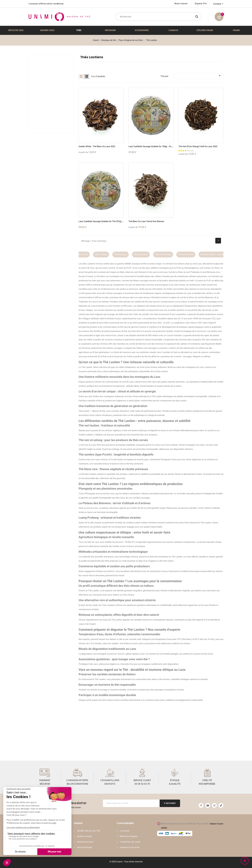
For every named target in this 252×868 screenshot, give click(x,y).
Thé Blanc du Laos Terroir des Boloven (146, 221)
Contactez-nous (85, 842)
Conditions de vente (130, 842)
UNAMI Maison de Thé (89, 831)
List (87, 76)
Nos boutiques (85, 847)
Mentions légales (129, 836)
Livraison (125, 831)
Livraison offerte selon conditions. (46, 4)
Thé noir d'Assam (190, 254)
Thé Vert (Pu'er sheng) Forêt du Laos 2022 (198, 146)
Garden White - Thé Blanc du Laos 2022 (97, 146)
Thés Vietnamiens (167, 254)
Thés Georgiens (145, 254)
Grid (81, 76)
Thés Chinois (86, 254)
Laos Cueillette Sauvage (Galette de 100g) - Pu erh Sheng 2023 (157, 146)
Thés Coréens (105, 254)
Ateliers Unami (85, 836)
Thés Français (125, 254)
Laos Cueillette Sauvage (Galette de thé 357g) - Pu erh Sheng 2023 (109, 221)
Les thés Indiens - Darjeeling (217, 254)
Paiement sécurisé (130, 847)
